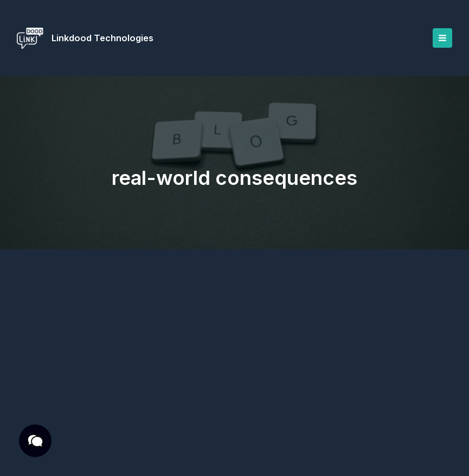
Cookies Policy (137, 451)
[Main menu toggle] (442, 38)
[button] (33, 443)
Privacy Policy (84, 438)
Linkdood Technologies (104, 38)
